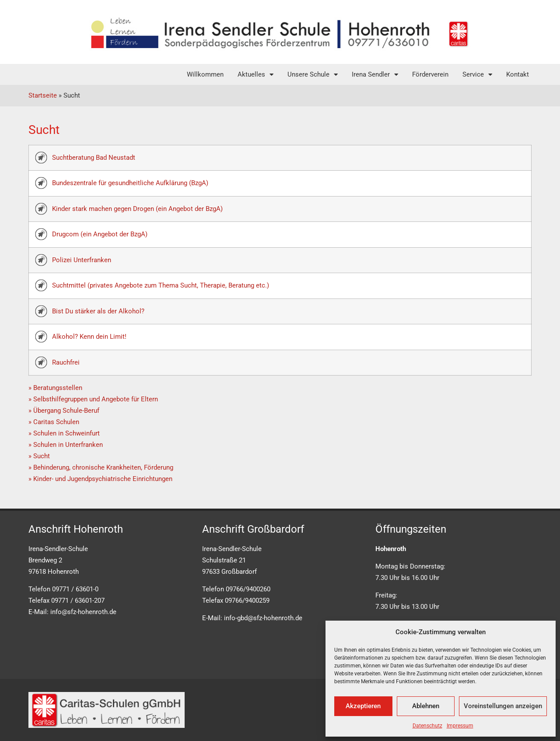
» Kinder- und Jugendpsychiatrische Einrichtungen (100, 479)
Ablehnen (426, 706)
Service (477, 75)
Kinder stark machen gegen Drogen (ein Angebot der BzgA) (137, 209)
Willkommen (205, 74)
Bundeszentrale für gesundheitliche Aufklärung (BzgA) (130, 183)
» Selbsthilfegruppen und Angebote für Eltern (93, 399)
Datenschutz (427, 726)
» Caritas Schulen (54, 422)
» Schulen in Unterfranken (66, 445)
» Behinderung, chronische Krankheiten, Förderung (101, 467)
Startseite (43, 95)
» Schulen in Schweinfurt (64, 433)
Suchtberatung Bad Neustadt (94, 158)
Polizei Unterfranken (82, 260)
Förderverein (430, 74)
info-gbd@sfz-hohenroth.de (263, 618)
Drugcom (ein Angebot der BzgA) (100, 234)
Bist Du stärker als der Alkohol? (98, 311)
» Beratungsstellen (55, 388)
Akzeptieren (363, 706)
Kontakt (518, 74)
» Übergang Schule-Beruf (64, 411)
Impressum (460, 726)
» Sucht (39, 456)
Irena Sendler (375, 75)
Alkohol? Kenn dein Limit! (89, 337)
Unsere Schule (313, 75)
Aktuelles (255, 75)
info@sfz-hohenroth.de (83, 612)
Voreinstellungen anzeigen (503, 706)
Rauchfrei (66, 362)
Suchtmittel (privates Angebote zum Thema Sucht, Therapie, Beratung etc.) (161, 285)
